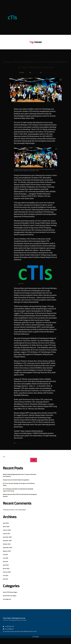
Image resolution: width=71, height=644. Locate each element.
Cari (4, 463)
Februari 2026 (7, 536)
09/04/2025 (35, 78)
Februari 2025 (7, 578)
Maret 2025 (7, 574)
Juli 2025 (6, 560)
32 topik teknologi (21, 449)
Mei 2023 (6, 585)
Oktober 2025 (7, 550)
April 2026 (6, 529)
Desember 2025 (8, 543)
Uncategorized (8, 605)
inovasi (31, 449)
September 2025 (8, 553)
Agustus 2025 (7, 557)
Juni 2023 (6, 581)
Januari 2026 (7, 539)
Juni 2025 (6, 564)
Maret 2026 (7, 532)
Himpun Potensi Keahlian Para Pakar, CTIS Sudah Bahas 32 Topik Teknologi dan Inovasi (36, 67)
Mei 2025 (6, 567)
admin (25, 78)
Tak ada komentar (47, 78)
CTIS (27, 449)
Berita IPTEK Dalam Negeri (36, 56)
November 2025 (8, 546)
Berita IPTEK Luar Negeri (11, 602)
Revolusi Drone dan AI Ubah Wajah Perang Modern (18, 486)
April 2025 (6, 571)
